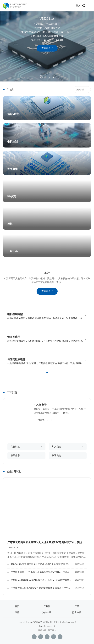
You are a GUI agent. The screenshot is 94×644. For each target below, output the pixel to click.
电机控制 (12, 142)
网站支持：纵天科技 (47, 630)
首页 (17, 606)
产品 (77, 606)
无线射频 (12, 169)
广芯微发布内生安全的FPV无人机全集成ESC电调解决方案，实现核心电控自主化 (47, 542)
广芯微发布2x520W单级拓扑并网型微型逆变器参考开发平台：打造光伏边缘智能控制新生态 (43, 588)
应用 (17, 613)
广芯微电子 (40, 405)
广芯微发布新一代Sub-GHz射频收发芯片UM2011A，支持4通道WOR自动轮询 (43, 572)
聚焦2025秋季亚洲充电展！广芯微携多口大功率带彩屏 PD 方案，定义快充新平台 (43, 564)
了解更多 (41, 420)
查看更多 (46, 48)
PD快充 (12, 196)
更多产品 (80, 90)
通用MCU (13, 114)
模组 (10, 224)
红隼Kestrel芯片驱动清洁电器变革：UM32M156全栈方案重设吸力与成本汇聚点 (43, 580)
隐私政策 (77, 613)
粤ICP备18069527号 (47, 626)
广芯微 (12, 392)
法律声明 (47, 613)
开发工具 (12, 251)
